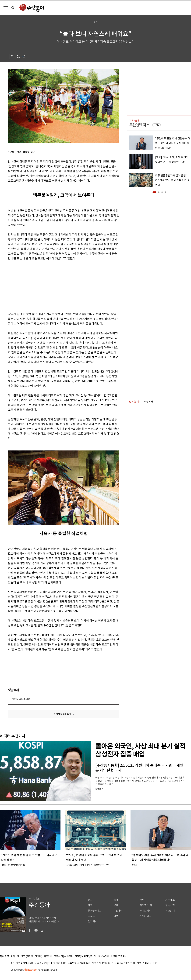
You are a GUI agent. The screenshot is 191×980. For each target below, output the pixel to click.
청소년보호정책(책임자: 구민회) (110, 956)
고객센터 (58, 956)
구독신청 (170, 905)
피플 (116, 916)
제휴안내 (48, 956)
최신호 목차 (146, 905)
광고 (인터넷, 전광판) (32, 956)
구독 (157, 125)
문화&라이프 (95, 911)
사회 (90, 905)
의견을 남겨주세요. (21, 699)
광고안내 (170, 911)
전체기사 (93, 921)
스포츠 (91, 916)
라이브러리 (145, 911)
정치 (90, 900)
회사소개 (15, 956)
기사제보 (170, 900)
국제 (116, 905)
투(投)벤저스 (139, 125)
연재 (142, 900)
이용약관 (69, 956)
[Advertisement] (56, 286)
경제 (116, 900)
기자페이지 (145, 916)
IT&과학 (118, 911)
